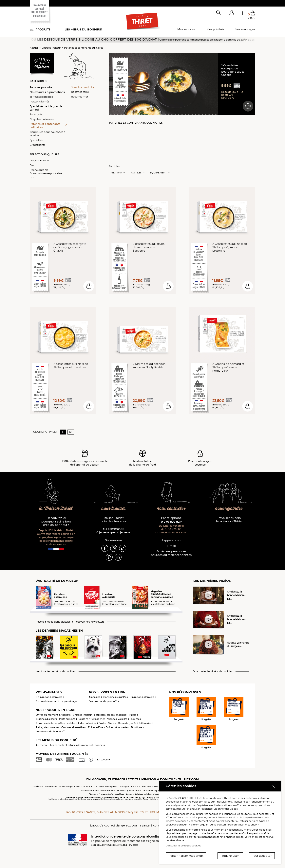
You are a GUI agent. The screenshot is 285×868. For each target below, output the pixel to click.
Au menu (41, 745)
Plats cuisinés (67, 719)
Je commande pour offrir (104, 701)
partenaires (252, 798)
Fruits (102, 723)
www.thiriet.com (227, 798)
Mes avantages (245, 29)
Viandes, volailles (117, 719)
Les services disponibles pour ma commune (68, 786)
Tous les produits (41, 87)
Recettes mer (80, 97)
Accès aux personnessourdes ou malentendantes (171, 553)
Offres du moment (47, 715)
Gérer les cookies (262, 830)
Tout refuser (230, 856)
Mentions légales (108, 786)
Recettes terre (80, 92)
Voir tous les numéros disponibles (56, 671)
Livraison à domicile (143, 697)
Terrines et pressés (41, 97)
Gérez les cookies (149, 786)
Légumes (135, 719)
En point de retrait (47, 701)
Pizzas (133, 715)
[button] (232, 14)
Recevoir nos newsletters (89, 622)
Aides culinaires (87, 723)
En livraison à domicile (49, 697)
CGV (95, 786)
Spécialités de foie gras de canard (46, 108)
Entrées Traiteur (51, 48)
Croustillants (38, 145)
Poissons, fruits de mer (91, 719)
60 (71, 432)
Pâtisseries (145, 723)
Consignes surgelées (115, 697)
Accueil (34, 48)
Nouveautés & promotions (47, 92)
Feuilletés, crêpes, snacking (110, 715)
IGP (32, 178)
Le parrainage (69, 701)
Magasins (95, 697)
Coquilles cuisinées (42, 119)
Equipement (158, 173)
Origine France (39, 160)
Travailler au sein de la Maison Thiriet (229, 520)
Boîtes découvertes (117, 727)
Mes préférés (215, 29)
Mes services (186, 29)
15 (63, 432)
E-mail (171, 546)
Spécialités (36, 140)
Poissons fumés (39, 101)
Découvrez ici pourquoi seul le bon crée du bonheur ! (56, 522)
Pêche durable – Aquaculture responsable (46, 172)
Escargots (36, 114)
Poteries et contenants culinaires (84, 48)
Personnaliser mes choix (186, 856)
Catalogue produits (129, 786)
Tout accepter (262, 856)
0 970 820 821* (171, 522)
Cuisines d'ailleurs (46, 719)
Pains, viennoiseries (47, 727)
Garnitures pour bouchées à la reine (47, 134)
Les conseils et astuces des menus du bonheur (78, 745)
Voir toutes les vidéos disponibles (213, 671)
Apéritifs (66, 715)
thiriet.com (37, 786)
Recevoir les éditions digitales (53, 622)
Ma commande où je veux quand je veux (114, 531)
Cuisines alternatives (74, 727)
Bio (32, 165)
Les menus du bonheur (83, 29)
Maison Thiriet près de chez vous (114, 520)
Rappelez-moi (171, 540)
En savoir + (103, 760)
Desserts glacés (127, 723)
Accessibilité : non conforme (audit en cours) (104, 791)
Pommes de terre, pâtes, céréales (56, 723)
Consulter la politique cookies (183, 846)
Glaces (112, 723)
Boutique (137, 727)
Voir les (136, 173)
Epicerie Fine (96, 727)
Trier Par (116, 173)
